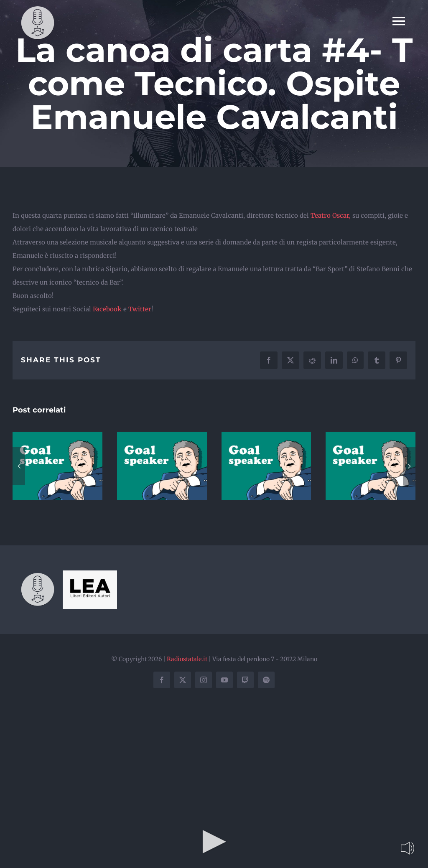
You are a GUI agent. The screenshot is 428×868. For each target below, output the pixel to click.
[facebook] (162, 680)
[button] (19, 466)
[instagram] (204, 680)
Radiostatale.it (187, 659)
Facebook (108, 309)
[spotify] (266, 680)
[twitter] (183, 680)
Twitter (140, 309)
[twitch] (245, 680)
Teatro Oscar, (331, 215)
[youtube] (224, 680)
